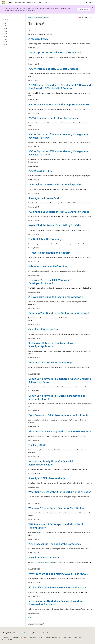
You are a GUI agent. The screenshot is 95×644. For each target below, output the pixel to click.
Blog (25, 637)
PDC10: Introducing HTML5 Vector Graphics (53, 69)
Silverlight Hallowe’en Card (44, 198)
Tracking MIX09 (37, 445)
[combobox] (13, 20)
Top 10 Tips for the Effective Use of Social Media (55, 52)
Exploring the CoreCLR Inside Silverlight (51, 362)
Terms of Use (68, 637)
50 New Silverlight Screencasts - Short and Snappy (57, 587)
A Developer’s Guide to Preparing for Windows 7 (56, 297)
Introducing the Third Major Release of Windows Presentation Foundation (56, 603)
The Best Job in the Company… (46, 239)
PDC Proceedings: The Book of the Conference (55, 544)
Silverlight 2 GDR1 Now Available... (48, 478)
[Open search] (86, 2)
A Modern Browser (39, 39)
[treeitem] (13, 23)
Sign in (91, 2)
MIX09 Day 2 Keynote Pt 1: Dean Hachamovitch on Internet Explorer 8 (57, 397)
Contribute (33, 637)
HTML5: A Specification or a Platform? (50, 253)
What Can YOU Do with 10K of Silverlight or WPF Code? (60, 492)
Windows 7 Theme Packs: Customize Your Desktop (57, 508)
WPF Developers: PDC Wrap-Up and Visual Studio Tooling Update (56, 526)
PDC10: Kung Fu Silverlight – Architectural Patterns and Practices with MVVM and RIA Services (60, 86)
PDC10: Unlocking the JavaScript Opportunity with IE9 (59, 104)
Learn (30, 17)
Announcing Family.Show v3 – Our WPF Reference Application (51, 463)
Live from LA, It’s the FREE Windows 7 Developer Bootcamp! (50, 281)
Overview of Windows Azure (44, 329)
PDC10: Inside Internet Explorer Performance (53, 118)
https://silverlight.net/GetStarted (46, 562)
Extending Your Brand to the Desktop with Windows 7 (59, 313)
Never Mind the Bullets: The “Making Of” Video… (56, 225)
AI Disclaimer (6, 637)
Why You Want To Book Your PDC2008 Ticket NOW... (58, 574)
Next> (30, 617)
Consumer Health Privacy (53, 637)
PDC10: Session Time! (40, 171)
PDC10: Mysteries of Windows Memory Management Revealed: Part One (58, 153)
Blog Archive (37, 17)
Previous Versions (17, 637)
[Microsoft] (3, 2)
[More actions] (91, 17)
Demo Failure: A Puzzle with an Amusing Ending (55, 184)
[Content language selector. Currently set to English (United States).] (11, 633)
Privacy (41, 637)
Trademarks (77, 637)
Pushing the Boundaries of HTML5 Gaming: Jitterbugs (59, 212)
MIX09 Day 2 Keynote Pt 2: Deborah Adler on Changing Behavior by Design (60, 380)
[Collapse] (23, 16)
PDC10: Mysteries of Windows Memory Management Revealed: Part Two (58, 136)
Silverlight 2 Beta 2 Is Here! (44, 557)
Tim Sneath (46, 17)
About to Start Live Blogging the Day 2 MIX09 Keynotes (60, 431)
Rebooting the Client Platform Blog (48, 266)
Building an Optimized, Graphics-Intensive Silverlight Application (52, 344)
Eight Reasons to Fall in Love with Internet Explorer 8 (58, 415)
